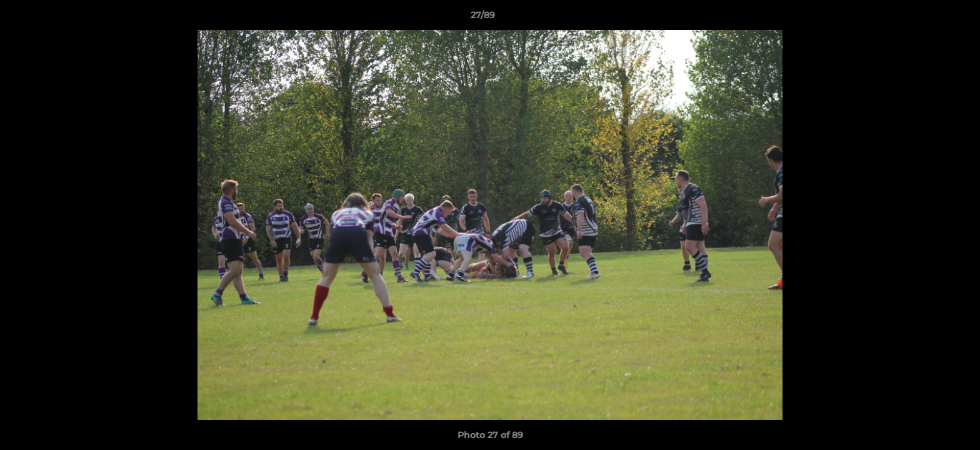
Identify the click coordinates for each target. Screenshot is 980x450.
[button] (927, 18)
